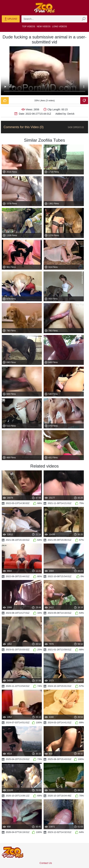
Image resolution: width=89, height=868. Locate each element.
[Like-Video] (5, 101)
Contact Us (46, 863)
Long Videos (60, 27)
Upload (11, 19)
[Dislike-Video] (84, 101)
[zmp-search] (54, 19)
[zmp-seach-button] (84, 19)
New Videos (44, 27)
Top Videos (29, 27)
